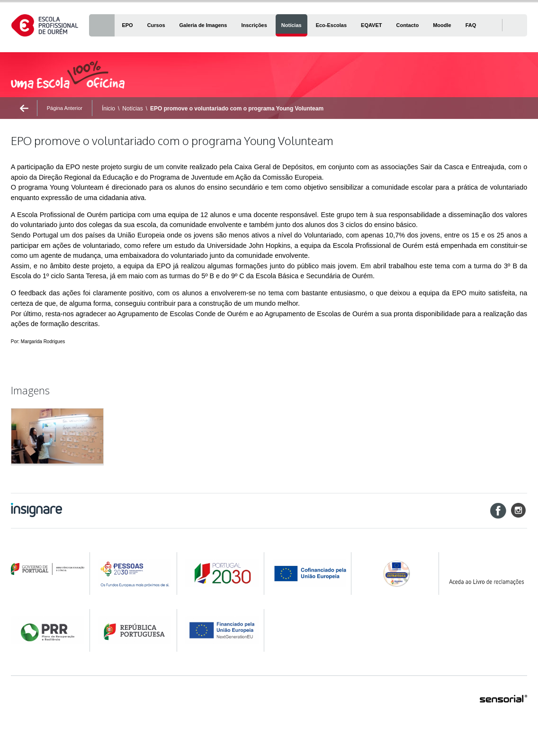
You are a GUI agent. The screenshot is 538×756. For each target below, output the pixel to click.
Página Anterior (65, 108)
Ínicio (108, 109)
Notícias (132, 109)
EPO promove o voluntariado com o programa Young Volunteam (237, 109)
